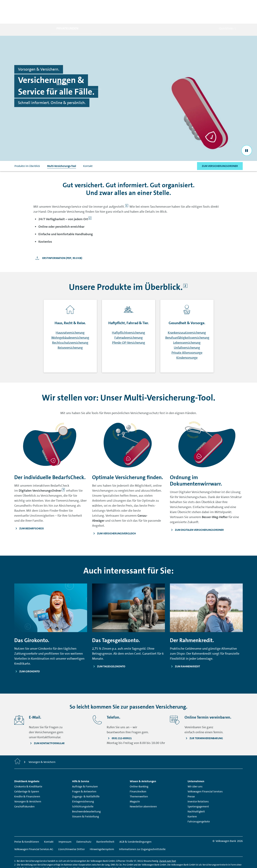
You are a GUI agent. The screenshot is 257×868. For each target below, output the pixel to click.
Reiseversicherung (70, 332)
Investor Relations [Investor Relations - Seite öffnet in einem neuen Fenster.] (198, 786)
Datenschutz (84, 826)
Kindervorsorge (187, 342)
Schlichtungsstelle (83, 791)
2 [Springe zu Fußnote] (90, 202)
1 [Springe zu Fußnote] (127, 190)
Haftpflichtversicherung (128, 317)
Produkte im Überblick (27, 150)
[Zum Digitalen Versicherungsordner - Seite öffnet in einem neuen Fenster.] (206, 514)
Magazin (135, 786)
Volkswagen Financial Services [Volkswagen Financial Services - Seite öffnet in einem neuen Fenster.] (205, 776)
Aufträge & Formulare (85, 771)
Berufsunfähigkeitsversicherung (187, 322)
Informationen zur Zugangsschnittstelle (142, 834)
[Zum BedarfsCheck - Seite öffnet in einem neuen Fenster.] (51, 513)
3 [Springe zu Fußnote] (63, 474)
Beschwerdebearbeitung (86, 796)
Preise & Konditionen (27, 826)
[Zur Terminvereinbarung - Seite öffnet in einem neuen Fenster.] (204, 723)
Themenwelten (139, 781)
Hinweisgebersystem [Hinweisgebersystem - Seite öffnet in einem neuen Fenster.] (102, 834)
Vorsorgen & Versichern (28, 786)
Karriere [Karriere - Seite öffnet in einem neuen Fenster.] (192, 801)
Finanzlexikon (138, 776)
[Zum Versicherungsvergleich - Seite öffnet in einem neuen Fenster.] (128, 518)
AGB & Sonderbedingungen (135, 826)
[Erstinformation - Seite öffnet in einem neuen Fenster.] (58, 242)
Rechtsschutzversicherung (70, 327)
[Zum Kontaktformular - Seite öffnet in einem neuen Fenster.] (47, 728)
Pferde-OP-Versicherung (129, 327)
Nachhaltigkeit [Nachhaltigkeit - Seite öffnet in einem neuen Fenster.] (196, 796)
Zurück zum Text (168, 845)
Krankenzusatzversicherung (187, 317)
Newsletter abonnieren (143, 791)
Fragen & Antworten (84, 776)
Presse (191, 781)
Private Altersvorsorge (187, 337)
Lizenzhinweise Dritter (71, 834)
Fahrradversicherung (129, 322)
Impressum (65, 826)
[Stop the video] (247, 135)
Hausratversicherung (70, 317)
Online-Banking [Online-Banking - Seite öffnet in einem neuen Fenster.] (139, 771)
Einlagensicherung (83, 786)
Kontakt (88, 150)
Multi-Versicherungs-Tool (62, 150)
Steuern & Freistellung (85, 801)
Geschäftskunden (24, 791)
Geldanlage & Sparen (27, 776)
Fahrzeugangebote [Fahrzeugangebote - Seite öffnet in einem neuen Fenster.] (199, 806)
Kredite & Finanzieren (27, 781)
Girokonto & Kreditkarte (28, 771)
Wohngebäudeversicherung (70, 322)
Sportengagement (198, 791)
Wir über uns (195, 771)
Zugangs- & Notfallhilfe (86, 781)
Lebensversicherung (187, 327)
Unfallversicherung (187, 332)
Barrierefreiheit (105, 826)
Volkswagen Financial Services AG (34, 834)
